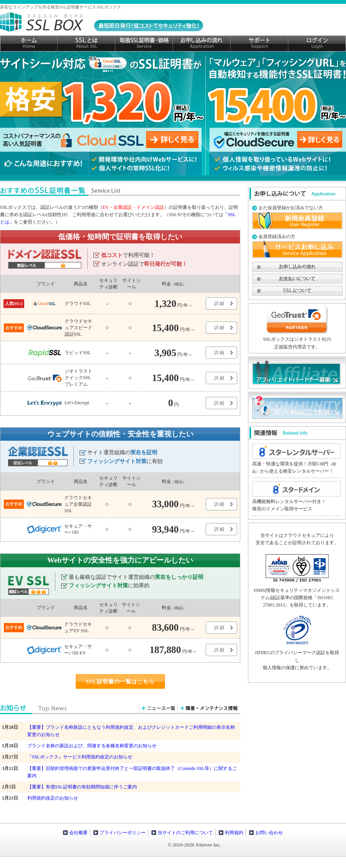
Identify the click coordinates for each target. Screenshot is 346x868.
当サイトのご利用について (185, 833)
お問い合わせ (269, 833)
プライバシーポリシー (123, 833)
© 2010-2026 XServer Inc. (194, 845)
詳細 (220, 303)
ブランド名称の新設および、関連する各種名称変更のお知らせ (92, 746)
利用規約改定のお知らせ (53, 798)
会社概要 (78, 833)
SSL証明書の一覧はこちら (120, 681)
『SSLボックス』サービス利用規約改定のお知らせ (80, 757)
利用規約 (234, 833)
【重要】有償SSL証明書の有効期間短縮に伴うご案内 (82, 787)
